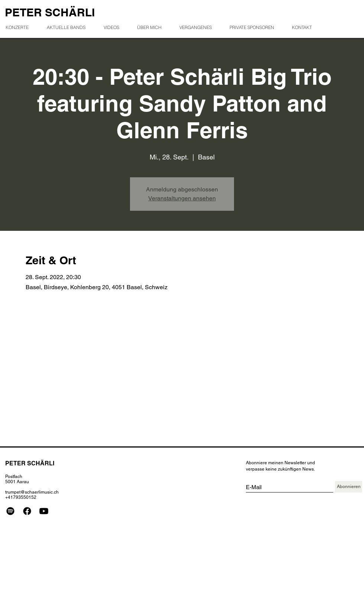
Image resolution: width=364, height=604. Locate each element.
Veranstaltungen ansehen (182, 198)
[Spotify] (10, 511)
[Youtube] (44, 511)
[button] (199, 27)
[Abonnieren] (349, 487)
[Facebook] (27, 511)
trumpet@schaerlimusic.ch (32, 492)
